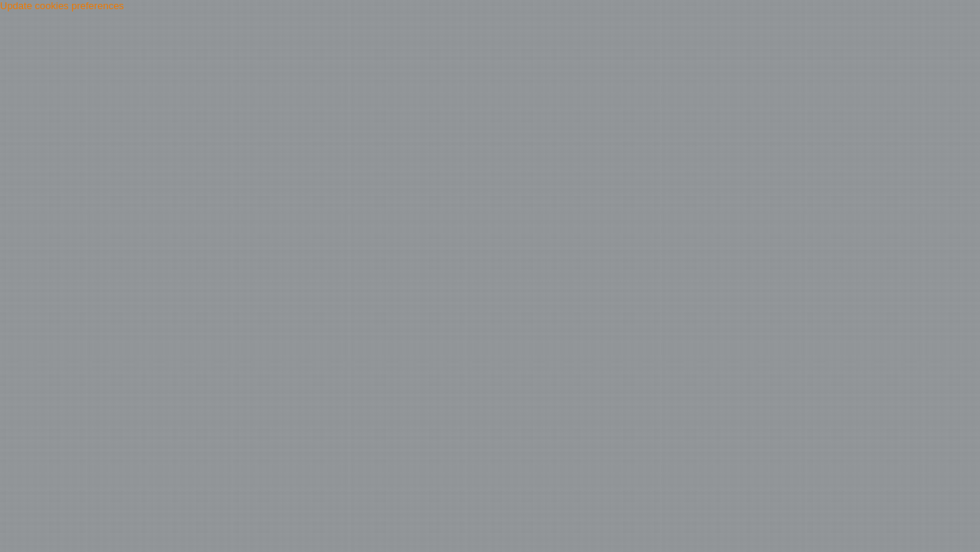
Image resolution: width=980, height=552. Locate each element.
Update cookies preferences (62, 6)
